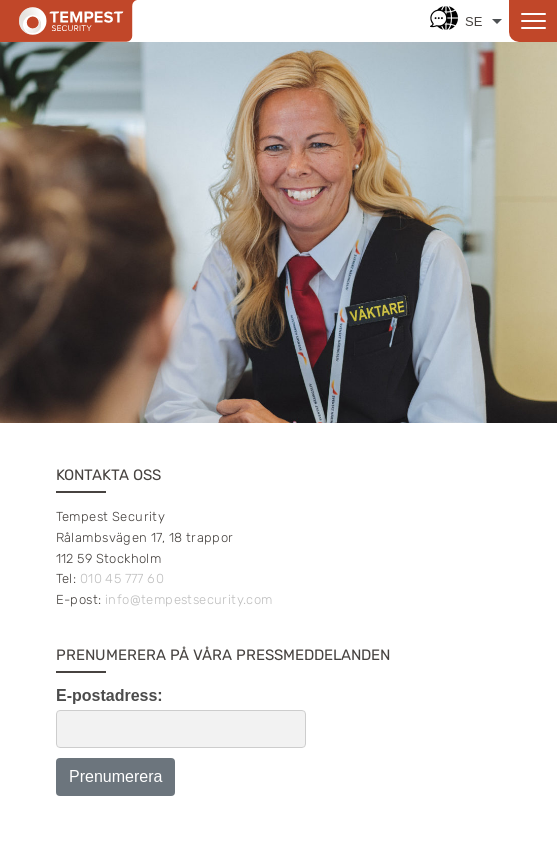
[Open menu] (533, 21)
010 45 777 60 (122, 578)
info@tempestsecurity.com (189, 599)
